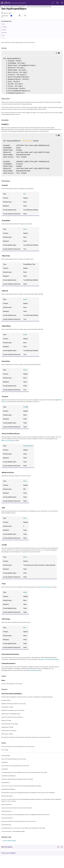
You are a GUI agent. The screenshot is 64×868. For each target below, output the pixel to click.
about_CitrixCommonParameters (50, 659)
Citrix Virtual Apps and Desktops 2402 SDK (39, 7)
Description (5, 27)
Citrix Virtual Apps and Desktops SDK (14, 7)
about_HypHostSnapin (10, 841)
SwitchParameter (28, 446)
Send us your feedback (9, 853)
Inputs (4, 35)
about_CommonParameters (34, 670)
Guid (25, 194)
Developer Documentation (16, 3)
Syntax (4, 24)
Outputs (5, 38)
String (25, 229)
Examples (5, 30)
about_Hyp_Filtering (7, 441)
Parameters (5, 32)
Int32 (25, 481)
